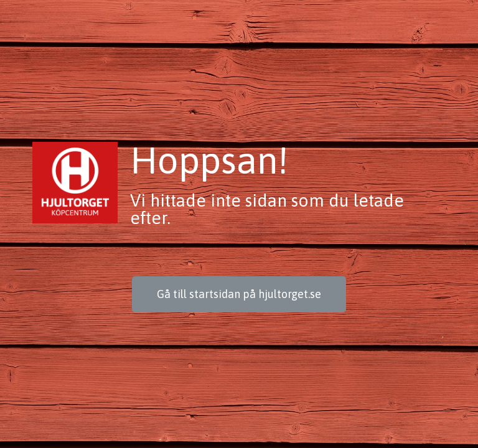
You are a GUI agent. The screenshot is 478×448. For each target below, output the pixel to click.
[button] (239, 294)
